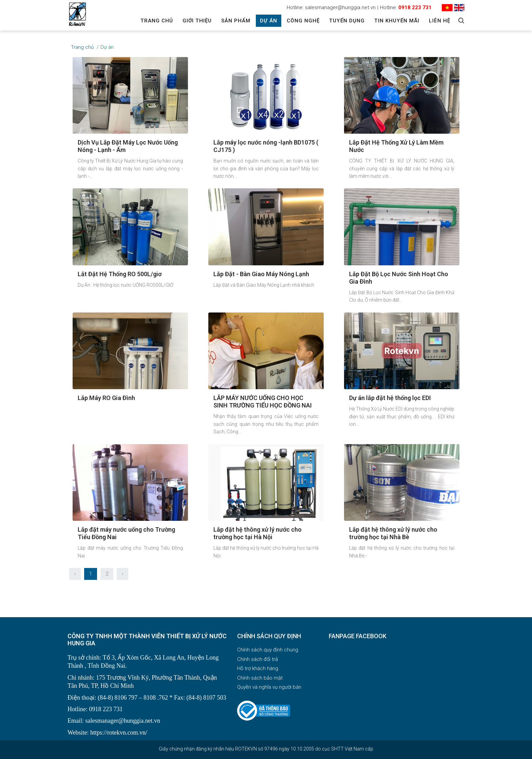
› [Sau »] (122, 574)
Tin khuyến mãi (397, 21)
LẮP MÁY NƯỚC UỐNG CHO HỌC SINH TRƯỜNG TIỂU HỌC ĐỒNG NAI (263, 402)
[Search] (461, 21)
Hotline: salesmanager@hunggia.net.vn (331, 7)
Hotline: (406, 7)
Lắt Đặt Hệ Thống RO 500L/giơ (120, 274)
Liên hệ (440, 21)
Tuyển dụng (347, 21)
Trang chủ (157, 21)
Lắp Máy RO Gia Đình (106, 398)
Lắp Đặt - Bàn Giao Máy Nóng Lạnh (261, 274)
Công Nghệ (303, 21)
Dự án (269, 21)
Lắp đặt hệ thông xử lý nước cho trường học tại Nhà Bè (393, 533)
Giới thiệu (197, 21)
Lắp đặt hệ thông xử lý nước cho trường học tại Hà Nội (258, 533)
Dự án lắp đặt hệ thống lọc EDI (390, 398)
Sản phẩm (236, 21)
